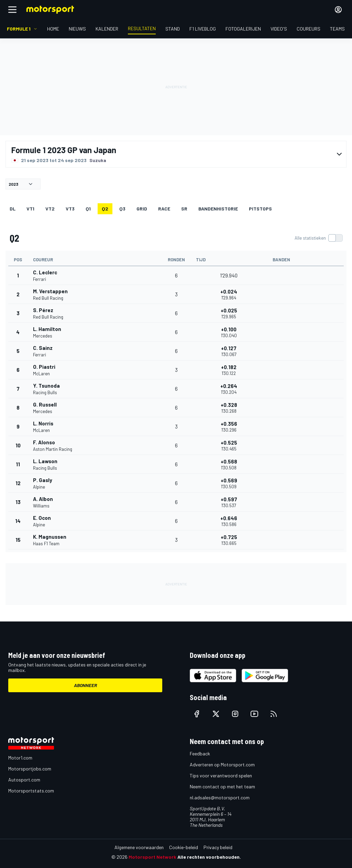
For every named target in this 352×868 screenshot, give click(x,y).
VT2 (50, 209)
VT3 (70, 209)
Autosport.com (24, 780)
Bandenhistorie (218, 209)
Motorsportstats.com (31, 791)
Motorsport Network (152, 857)
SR (184, 209)
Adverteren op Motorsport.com (222, 764)
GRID (142, 209)
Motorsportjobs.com (30, 769)
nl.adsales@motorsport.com (220, 797)
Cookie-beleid (184, 847)
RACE (164, 209)
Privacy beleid (218, 847)
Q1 (88, 209)
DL (13, 209)
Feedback (200, 753)
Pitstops (260, 209)
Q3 (122, 209)
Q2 (105, 209)
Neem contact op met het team (222, 786)
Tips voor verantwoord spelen (221, 775)
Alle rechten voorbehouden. (209, 857)
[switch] (318, 238)
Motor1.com (20, 758)
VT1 (30, 209)
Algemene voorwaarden (139, 847)
